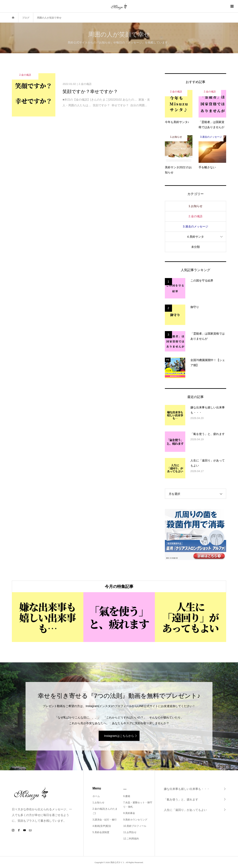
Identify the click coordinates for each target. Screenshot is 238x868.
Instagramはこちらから (119, 736)
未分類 (196, 247)
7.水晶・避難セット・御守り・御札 (138, 805)
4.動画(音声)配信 (102, 826)
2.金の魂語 (196, 216)
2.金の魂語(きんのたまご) (105, 811)
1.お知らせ (196, 206)
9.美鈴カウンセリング (135, 820)
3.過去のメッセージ (196, 226)
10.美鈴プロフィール (135, 826)
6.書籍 (127, 796)
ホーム (96, 796)
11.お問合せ (130, 832)
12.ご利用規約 (131, 839)
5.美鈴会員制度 (101, 832)
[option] (48, 617)
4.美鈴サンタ (196, 237)
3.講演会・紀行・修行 (105, 820)
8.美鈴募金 (129, 813)
